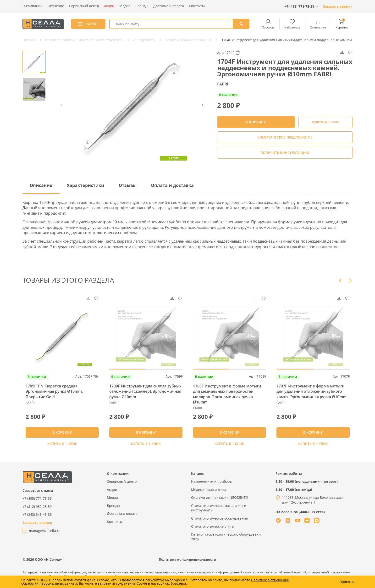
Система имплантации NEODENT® (220, 501)
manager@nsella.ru (45, 535)
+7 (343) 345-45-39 (37, 518)
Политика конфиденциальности (187, 563)
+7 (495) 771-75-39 (37, 502)
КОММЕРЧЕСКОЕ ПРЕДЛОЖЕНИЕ (285, 137)
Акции (109, 6)
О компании (33, 6)
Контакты (197, 6)
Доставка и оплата (169, 6)
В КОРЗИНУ (62, 434)
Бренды (142, 6)
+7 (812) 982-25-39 (37, 510)
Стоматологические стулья (213, 530)
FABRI (223, 84)
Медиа (125, 6)
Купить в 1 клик (325, 122)
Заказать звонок (338, 6)
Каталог (198, 477)
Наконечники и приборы (212, 485)
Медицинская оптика (209, 493)
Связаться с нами (38, 494)
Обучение (56, 6)
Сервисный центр (84, 6)
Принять (347, 582)
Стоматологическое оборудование (219, 522)
